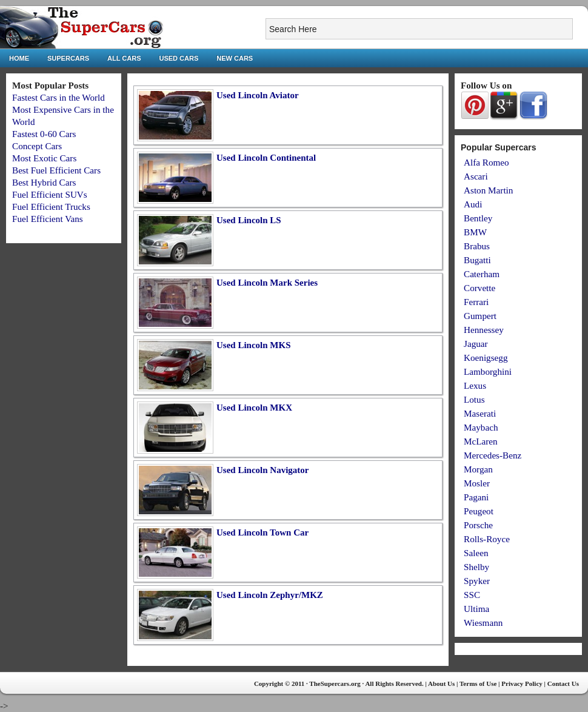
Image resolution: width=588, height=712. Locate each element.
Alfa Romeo (486, 162)
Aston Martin (488, 190)
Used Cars (179, 58)
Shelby (476, 567)
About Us (441, 683)
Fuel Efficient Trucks (51, 207)
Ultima (476, 609)
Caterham (482, 274)
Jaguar (476, 344)
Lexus (475, 385)
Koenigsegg (486, 358)
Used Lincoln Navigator (263, 470)
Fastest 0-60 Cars (44, 134)
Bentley (478, 218)
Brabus (477, 246)
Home (19, 58)
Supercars (68, 58)
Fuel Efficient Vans (48, 219)
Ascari (476, 176)
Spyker (477, 581)
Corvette (479, 288)
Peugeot (479, 511)
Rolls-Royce (487, 539)
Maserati (480, 413)
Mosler (477, 483)
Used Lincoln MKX (254, 408)
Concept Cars (37, 146)
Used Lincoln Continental (266, 158)
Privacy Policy (522, 683)
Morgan (478, 469)
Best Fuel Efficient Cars (56, 170)
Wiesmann (483, 623)
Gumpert (480, 316)
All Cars (124, 58)
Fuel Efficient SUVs (50, 194)
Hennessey (484, 330)
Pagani (476, 497)
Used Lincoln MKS (254, 345)
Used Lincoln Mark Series (267, 283)
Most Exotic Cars (44, 158)
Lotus (474, 399)
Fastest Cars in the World (58, 97)
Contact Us (563, 683)
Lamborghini (488, 371)
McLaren (481, 441)
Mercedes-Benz (493, 455)
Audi (473, 204)
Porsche (478, 525)
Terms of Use (478, 683)
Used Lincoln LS (249, 220)
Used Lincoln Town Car (262, 532)
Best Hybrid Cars (44, 182)
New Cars (235, 58)
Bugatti (477, 260)
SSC (472, 595)
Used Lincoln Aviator (258, 95)
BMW (475, 232)
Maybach (481, 427)
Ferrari (476, 302)
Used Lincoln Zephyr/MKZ (270, 595)
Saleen (476, 553)
